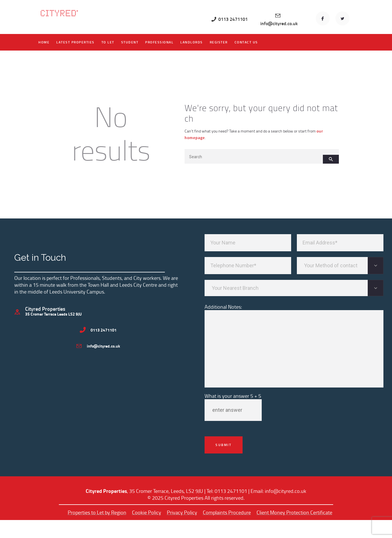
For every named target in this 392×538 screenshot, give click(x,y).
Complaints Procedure (227, 512)
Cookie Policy (147, 512)
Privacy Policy (182, 512)
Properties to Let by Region (97, 512)
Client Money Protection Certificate (294, 512)
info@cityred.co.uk (286, 491)
